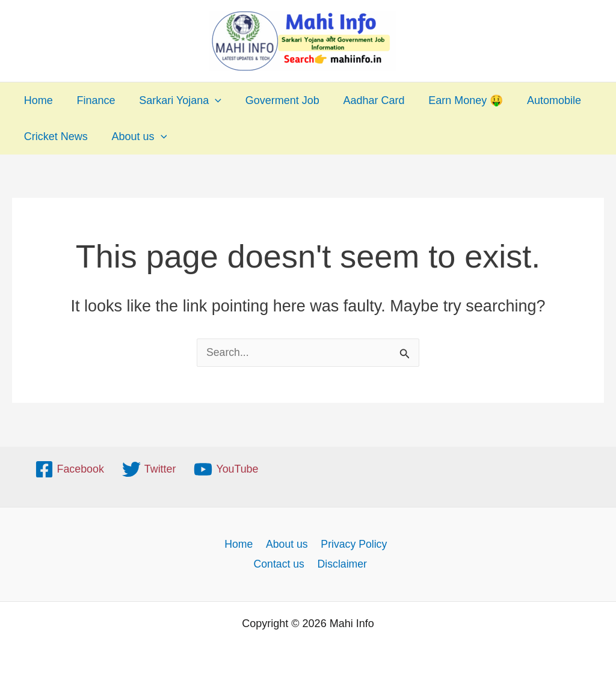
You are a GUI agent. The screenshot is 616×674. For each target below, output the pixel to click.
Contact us (280, 564)
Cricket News (55, 136)
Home (37, 100)
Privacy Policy (352, 544)
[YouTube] (227, 469)
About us (136, 136)
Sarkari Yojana (175, 100)
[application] (210, 100)
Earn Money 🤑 (454, 100)
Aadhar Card (364, 100)
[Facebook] (69, 469)
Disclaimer (342, 564)
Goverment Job (275, 100)
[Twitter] (149, 469)
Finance (93, 100)
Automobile (540, 100)
